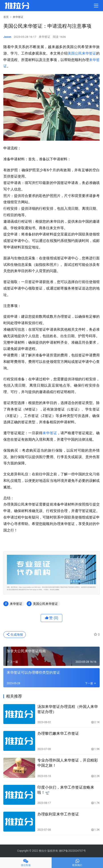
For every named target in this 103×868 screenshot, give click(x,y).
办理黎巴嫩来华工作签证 (58, 733)
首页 (6, 17)
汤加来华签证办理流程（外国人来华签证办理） (68, 709)
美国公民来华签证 (82, 53)
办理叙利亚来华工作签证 (58, 814)
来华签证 (44, 37)
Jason (7, 37)
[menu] (96, 6)
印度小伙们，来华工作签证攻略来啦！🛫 (66, 790)
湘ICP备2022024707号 (72, 851)
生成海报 (15, 635)
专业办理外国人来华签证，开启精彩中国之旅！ (68, 763)
